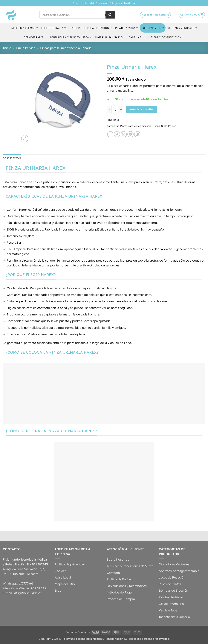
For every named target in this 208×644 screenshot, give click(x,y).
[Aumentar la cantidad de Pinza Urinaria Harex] (121, 109)
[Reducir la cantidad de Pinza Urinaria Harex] (109, 109)
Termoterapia (35, 37)
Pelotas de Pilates (171, 597)
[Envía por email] (124, 134)
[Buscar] (110, 15)
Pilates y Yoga (127, 28)
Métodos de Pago (119, 592)
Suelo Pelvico (153, 28)
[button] (192, 15)
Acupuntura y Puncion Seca (71, 37)
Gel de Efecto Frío (171, 604)
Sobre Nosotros (118, 559)
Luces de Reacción (172, 577)
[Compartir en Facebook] (110, 134)
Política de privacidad (70, 564)
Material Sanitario (110, 37)
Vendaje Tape (168, 610)
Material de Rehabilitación (90, 28)
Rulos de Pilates (170, 584)
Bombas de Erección (173, 590)
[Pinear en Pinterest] (130, 134)
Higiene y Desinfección (166, 37)
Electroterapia (54, 28)
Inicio (7, 48)
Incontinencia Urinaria (174, 617)
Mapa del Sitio (65, 584)
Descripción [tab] (12, 158)
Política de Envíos (119, 579)
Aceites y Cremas (24, 28)
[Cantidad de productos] (115, 109)
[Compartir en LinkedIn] (137, 134)
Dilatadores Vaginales (174, 564)
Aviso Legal (63, 577)
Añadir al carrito (142, 109)
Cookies (61, 571)
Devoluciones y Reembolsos (127, 586)
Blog (58, 590)
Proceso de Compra (121, 599)
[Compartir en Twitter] (117, 134)
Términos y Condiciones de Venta (130, 566)
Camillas (136, 37)
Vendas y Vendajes (182, 28)
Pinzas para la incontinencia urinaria (66, 48)
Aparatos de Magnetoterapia (179, 571)
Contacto (113, 573)
